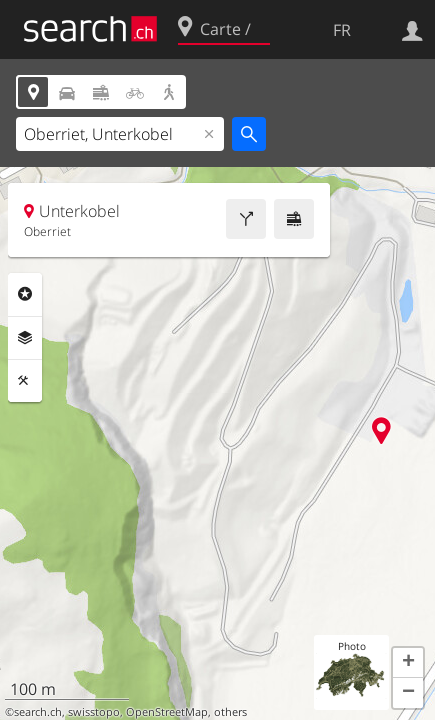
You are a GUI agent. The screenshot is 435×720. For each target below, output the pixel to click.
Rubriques (25, 294)
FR (342, 30)
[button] (408, 663)
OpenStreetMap (167, 712)
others (230, 712)
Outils (25, 381)
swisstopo (94, 712)
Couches (25, 338)
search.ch (38, 712)
